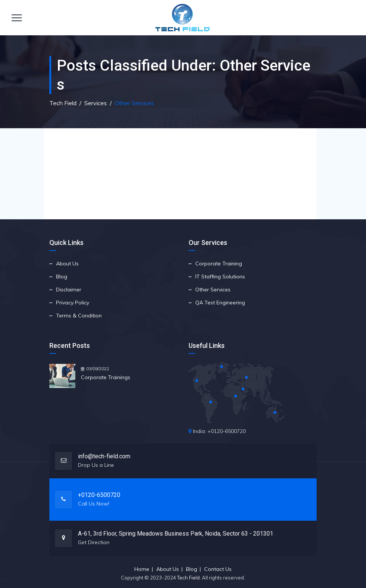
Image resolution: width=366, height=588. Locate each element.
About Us (67, 264)
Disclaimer (69, 290)
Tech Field (188, 578)
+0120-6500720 (99, 495)
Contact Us (218, 569)
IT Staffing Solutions (220, 277)
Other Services (213, 290)
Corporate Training (219, 264)
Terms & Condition (79, 316)
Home (142, 569)
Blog (62, 277)
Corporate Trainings (106, 377)
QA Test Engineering (220, 303)
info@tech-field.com (104, 456)
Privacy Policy (73, 303)
